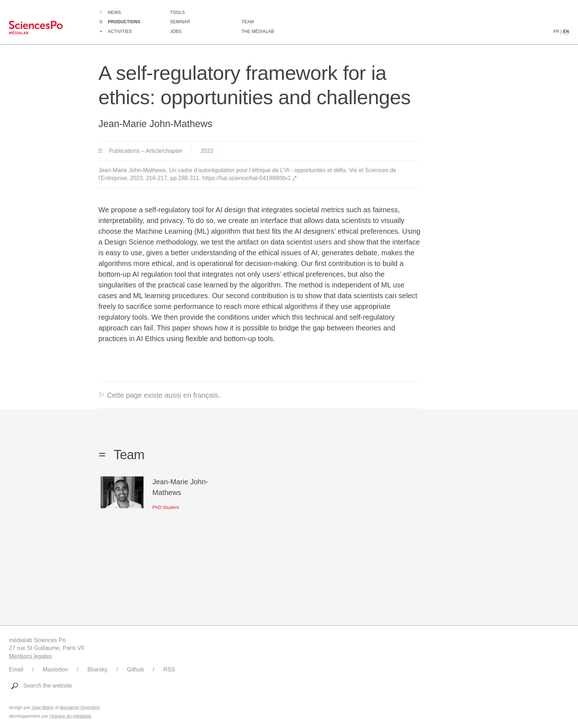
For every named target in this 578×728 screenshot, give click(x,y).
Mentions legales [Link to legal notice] (30, 656)
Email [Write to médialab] (16, 669)
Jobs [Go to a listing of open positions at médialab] (176, 31)
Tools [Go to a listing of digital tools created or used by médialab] (177, 13)
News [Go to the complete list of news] (114, 13)
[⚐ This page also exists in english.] (259, 395)
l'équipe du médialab (70, 716)
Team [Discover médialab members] (248, 22)
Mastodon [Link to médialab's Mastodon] (55, 669)
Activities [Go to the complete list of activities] (120, 31)
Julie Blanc (43, 707)
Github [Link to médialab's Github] (135, 669)
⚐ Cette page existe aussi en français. (159, 395)
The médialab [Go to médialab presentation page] (258, 31)
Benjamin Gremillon (80, 707)
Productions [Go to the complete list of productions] (124, 22)
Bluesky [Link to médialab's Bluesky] (97, 669)
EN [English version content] (566, 31)
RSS (169, 669)
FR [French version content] (556, 31)
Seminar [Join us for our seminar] (180, 22)
